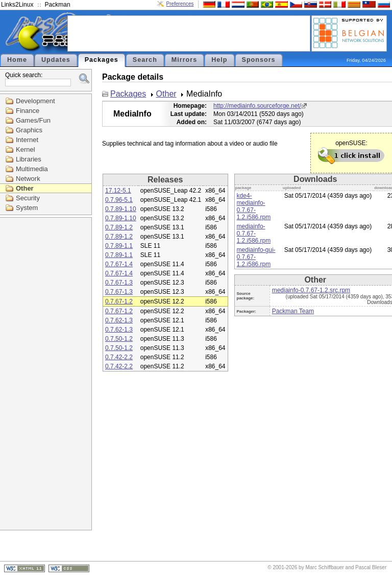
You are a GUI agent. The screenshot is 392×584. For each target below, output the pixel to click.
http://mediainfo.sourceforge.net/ (257, 106)
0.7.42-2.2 (119, 357)
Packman (58, 5)
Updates (56, 60)
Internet (27, 140)
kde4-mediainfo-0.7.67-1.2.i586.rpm (254, 206)
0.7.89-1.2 (119, 227)
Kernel (26, 149)
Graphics (29, 130)
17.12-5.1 (118, 191)
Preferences (180, 4)
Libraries (29, 159)
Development (35, 101)
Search (145, 60)
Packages (102, 60)
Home (17, 60)
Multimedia (32, 169)
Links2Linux (17, 5)
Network (28, 179)
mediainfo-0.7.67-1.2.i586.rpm (254, 233)
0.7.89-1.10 (121, 209)
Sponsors (259, 60)
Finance (28, 111)
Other (25, 188)
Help (219, 60)
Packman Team (293, 311)
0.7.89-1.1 (119, 246)
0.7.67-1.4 (119, 264)
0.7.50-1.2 (119, 339)
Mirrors (184, 60)
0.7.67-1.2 (119, 301)
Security (28, 198)
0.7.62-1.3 (119, 320)
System (27, 208)
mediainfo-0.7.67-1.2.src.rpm (311, 290)
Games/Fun (33, 120)
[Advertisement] (189, 33)
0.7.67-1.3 (119, 283)
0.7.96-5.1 (119, 200)
